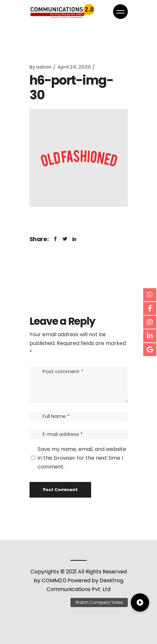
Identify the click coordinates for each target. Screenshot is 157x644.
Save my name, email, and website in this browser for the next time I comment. (82, 458)
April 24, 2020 (74, 67)
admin (44, 67)
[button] (140, 603)
